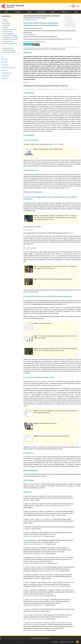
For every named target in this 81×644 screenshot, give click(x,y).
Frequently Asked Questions (9, 43)
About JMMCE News (7, 41)
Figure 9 (53, 392)
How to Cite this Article (71, 26)
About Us (65, 12)
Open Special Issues (7, 48)
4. (24, 519)
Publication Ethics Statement (9, 39)
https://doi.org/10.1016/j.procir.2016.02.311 (60, 506)
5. (24, 527)
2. (24, 504)
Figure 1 (56, 144)
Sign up (55, 642)
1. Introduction (29, 93)
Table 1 (64, 304)
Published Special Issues (9, 50)
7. (24, 540)
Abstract (67, 16)
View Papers (5, 21)
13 (67, 116)
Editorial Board (6, 25)
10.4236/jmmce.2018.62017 (30, 20)
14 (55, 121)
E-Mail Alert (6, 642)
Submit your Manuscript (67, 642)
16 (67, 123)
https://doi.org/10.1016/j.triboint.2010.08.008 (34, 596)
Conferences (41, 12)
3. (24, 511)
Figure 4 (53, 256)
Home (6, 12)
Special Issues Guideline (8, 52)
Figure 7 (74, 365)
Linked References (70, 24)
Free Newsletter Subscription (10, 35)
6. (24, 533)
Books (29, 12)
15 (58, 121)
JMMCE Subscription (8, 33)
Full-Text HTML (69, 20)
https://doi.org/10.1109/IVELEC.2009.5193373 (35, 563)
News (53, 12)
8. (24, 548)
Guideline (5, 27)
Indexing (4, 19)
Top (2, 57)
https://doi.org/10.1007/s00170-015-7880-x (48, 571)
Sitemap (43, 638)
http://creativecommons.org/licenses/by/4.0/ (34, 41)
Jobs (76, 12)
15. (24, 609)
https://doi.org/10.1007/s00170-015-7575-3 (34, 605)
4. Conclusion (28, 453)
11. (24, 575)
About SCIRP (37, 638)
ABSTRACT (28, 53)
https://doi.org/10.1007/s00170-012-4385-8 (34, 619)
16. (24, 615)
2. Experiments (29, 135)
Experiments (5, 65)
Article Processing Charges (9, 29)
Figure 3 (71, 233)
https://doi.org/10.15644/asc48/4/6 (51, 586)
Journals (18, 12)
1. (24, 496)
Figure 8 (60, 385)
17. (24, 623)
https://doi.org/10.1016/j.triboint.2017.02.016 (34, 544)
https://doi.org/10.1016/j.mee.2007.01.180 (34, 536)
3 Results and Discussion (33, 192)
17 (69, 123)
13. (24, 590)
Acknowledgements (31, 470)
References (27, 492)
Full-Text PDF (68, 18)
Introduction (5, 62)
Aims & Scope (6, 23)
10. (24, 567)
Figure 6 (74, 311)
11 (50, 114)
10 (38, 112)
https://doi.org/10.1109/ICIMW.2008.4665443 (35, 630)
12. (24, 582)
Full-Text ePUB (69, 22)
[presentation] (28, 230)
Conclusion (4, 70)
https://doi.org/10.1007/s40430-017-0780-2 (34, 554)
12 (64, 116)
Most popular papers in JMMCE (10, 37)
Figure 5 (42, 309)
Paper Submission (7, 31)
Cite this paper (29, 480)
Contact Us (48, 638)
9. (24, 557)
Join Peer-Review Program (18, 642)
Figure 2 (68, 188)
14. (24, 600)
